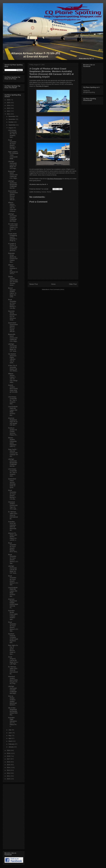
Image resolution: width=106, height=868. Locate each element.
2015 (9, 765)
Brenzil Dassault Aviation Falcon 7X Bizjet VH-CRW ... (12, 292)
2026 (9, 100)
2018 (9, 756)
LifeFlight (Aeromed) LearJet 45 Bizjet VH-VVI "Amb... (13, 348)
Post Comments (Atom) (57, 289)
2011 (9, 776)
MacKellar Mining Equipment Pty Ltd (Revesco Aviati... (12, 315)
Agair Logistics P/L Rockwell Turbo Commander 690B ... (13, 155)
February (12, 744)
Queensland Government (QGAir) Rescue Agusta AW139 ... (13, 195)
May (10, 736)
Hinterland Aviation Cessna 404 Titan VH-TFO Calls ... (13, 505)
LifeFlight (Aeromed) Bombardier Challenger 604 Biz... (13, 185)
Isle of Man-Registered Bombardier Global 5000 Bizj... (13, 711)
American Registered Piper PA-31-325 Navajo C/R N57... (13, 422)
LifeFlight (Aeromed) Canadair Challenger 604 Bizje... (13, 218)
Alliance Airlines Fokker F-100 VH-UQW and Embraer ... (13, 207)
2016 (9, 762)
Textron (49, 192)
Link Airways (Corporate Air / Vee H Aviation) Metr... (12, 134)
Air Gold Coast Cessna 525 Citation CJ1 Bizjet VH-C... (13, 227)
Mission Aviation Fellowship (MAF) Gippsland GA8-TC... (12, 442)
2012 (9, 773)
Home (53, 284)
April (10, 738)
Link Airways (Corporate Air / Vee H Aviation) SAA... (12, 472)
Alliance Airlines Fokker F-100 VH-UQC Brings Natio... (13, 378)
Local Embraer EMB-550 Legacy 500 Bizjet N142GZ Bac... (13, 411)
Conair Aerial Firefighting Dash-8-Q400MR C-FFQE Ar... (13, 237)
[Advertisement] (53, 265)
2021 (9, 114)
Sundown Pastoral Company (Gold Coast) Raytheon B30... (13, 638)
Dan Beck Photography (55, 179)
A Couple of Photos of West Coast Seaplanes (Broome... (13, 247)
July (10, 730)
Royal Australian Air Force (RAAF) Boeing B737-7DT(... (13, 547)
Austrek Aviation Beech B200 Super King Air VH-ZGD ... (13, 390)
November (12, 119)
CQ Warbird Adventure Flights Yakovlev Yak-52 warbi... (12, 358)
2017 (9, 759)
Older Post (73, 284)
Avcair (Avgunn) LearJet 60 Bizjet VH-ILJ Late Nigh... (13, 660)
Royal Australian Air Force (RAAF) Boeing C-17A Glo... (12, 144)
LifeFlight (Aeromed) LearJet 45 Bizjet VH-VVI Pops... (13, 165)
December (12, 116)
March (11, 741)
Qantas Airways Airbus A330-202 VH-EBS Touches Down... (13, 281)
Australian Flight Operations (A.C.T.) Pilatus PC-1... (13, 722)
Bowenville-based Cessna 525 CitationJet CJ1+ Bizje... (13, 175)
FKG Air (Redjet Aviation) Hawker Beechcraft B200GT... (12, 701)
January (11, 747)
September (12, 125)
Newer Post (34, 284)
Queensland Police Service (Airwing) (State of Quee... (12, 483)
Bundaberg (37, 192)
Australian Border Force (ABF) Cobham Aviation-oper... (13, 615)
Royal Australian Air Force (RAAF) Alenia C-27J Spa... (13, 559)
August (11, 128)
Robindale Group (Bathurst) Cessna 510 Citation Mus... (13, 258)
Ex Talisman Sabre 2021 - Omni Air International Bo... (13, 515)
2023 (9, 108)
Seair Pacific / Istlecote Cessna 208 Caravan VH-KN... (13, 453)
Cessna (44, 192)
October (11, 122)
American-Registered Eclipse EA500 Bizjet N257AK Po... (13, 603)
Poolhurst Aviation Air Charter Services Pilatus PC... (13, 431)
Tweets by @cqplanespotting (89, 91)
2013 (9, 770)
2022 (9, 111)
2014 (9, 767)
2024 (9, 105)
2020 (9, 750)
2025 (9, 103)
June (10, 733)
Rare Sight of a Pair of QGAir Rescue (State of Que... (13, 650)
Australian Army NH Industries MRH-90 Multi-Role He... (12, 526)
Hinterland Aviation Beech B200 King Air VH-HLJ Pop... (13, 680)
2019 (9, 753)
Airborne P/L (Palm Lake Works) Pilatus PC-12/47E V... (13, 537)
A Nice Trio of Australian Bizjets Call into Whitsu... (13, 368)
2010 (9, 779)
